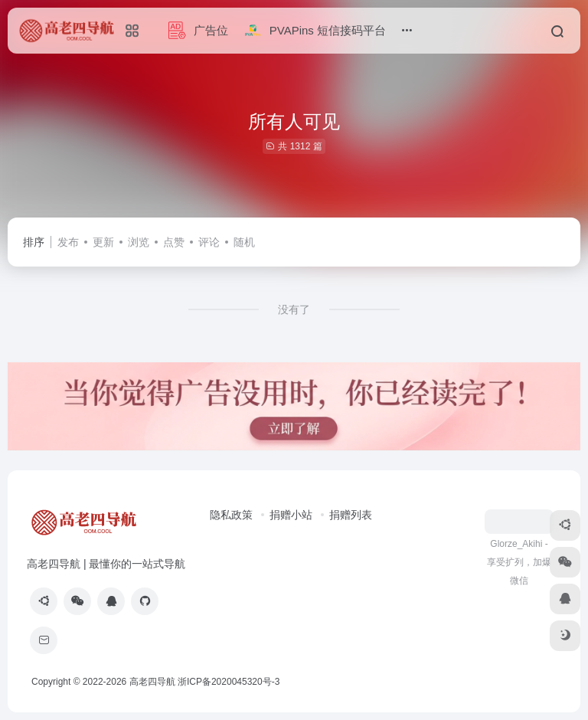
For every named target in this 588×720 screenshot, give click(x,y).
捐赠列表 (351, 515)
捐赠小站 (291, 515)
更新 (103, 242)
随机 (244, 242)
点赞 (174, 242)
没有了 (294, 309)
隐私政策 (231, 515)
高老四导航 (152, 682)
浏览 (139, 242)
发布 (68, 242)
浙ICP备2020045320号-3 (230, 682)
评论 (209, 242)
